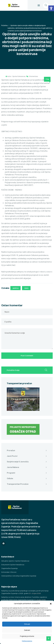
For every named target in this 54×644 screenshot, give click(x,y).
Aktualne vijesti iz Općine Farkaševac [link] (15, 561)
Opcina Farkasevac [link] (19, 76)
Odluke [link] (10, 478)
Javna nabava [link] (13, 467)
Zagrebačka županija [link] (9, 568)
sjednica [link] (15, 288)
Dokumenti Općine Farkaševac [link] (13, 565)
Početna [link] (4, 25)
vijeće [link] (26, 288)
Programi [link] (11, 473)
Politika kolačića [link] (27, 641)
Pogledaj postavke (27, 636)
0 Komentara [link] (33, 76)
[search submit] (46, 370)
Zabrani (27, 630)
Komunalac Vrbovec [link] (9, 572)
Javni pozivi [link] (12, 456)
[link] (51, 8)
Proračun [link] (11, 450)
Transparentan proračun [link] (18, 484)
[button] (51, 604)
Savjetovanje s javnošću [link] (18, 462)
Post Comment (27, 356)
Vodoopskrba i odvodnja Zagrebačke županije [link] (19, 576)
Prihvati (27, 624)
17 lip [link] (47, 79)
